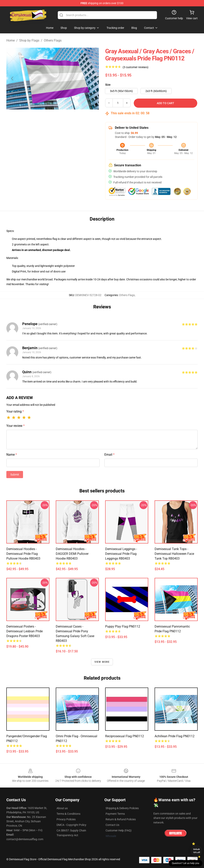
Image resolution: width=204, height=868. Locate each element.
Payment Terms (115, 814)
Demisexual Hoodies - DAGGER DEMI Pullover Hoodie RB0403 (72, 554)
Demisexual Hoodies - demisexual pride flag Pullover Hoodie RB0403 (23, 554)
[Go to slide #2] (63, 118)
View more (102, 662)
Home (11, 40)
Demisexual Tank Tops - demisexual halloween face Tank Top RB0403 (174, 554)
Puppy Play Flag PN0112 (123, 626)
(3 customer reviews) (136, 67)
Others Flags (53, 40)
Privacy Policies (66, 819)
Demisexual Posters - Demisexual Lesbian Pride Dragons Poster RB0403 (25, 631)
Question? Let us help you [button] (186, 863)
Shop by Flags (29, 40)
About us (62, 808)
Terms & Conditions (68, 814)
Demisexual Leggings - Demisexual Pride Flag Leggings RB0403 (121, 554)
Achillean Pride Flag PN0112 (175, 736)
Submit (15, 475)
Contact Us (112, 825)
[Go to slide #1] (42, 118)
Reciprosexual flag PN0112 (125, 736)
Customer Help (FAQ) (119, 830)
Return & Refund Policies (121, 819)
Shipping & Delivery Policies (122, 808)
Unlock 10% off (197, 851)
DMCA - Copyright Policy (71, 825)
